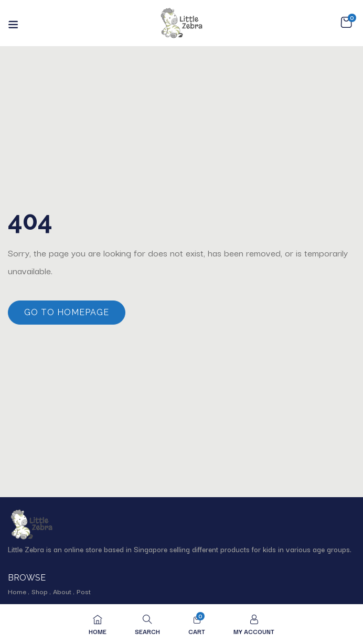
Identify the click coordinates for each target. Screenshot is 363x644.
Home (17, 591)
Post (84, 591)
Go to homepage (67, 312)
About (62, 591)
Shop (40, 591)
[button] (346, 23)
